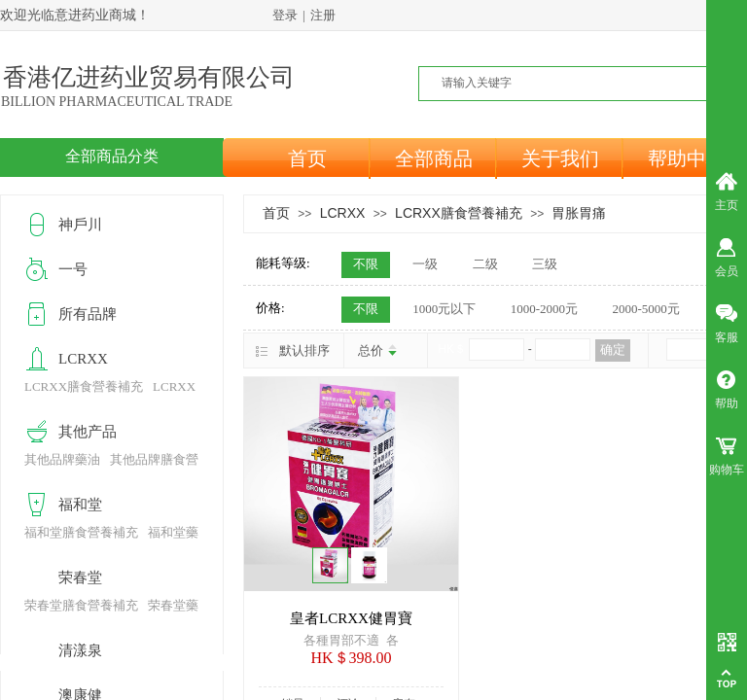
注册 (323, 15)
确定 (613, 350)
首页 (307, 158)
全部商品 (434, 158)
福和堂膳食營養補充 (81, 532)
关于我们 (560, 158)
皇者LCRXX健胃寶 (351, 618)
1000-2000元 (544, 309)
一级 (425, 264)
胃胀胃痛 (579, 213)
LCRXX (343, 213)
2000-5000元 (645, 309)
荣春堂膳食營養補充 (81, 605)
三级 (545, 264)
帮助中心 (687, 158)
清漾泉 (80, 650)
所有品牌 (88, 314)
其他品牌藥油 (62, 459)
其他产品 (88, 432)
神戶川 (80, 225)
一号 (73, 269)
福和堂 (80, 505)
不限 (366, 264)
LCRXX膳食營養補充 (459, 213)
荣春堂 (80, 577)
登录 (285, 15)
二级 (485, 264)
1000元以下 (444, 309)
